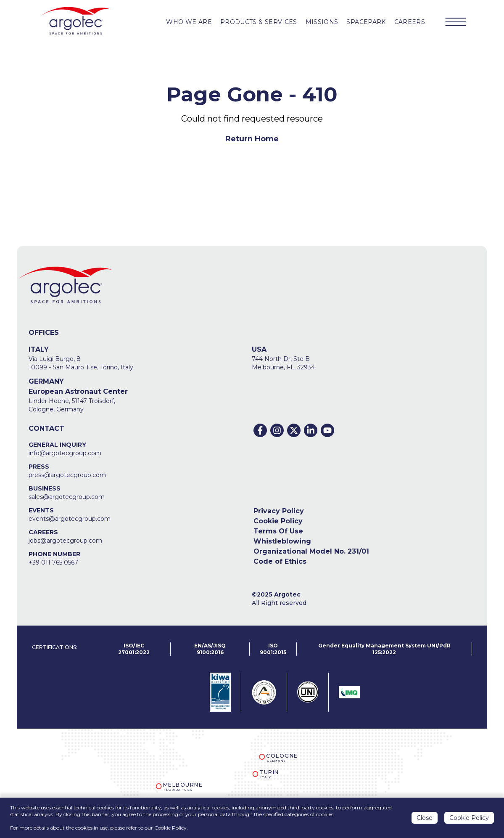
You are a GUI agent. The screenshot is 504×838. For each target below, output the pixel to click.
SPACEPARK (366, 21)
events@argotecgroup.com (70, 519)
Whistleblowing (282, 541)
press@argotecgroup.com (67, 475)
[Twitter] (294, 430)
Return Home (252, 139)
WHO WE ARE (189, 21)
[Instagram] (277, 430)
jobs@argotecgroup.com (65, 541)
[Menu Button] (456, 21)
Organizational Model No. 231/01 (311, 551)
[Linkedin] (311, 430)
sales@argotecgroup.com (67, 497)
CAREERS (410, 21)
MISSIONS (322, 21)
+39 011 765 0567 (53, 562)
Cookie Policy (278, 521)
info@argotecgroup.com (65, 453)
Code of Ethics (280, 561)
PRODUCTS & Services (259, 21)
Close (425, 819)
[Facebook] (260, 430)
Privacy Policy (279, 511)
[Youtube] (327, 430)
